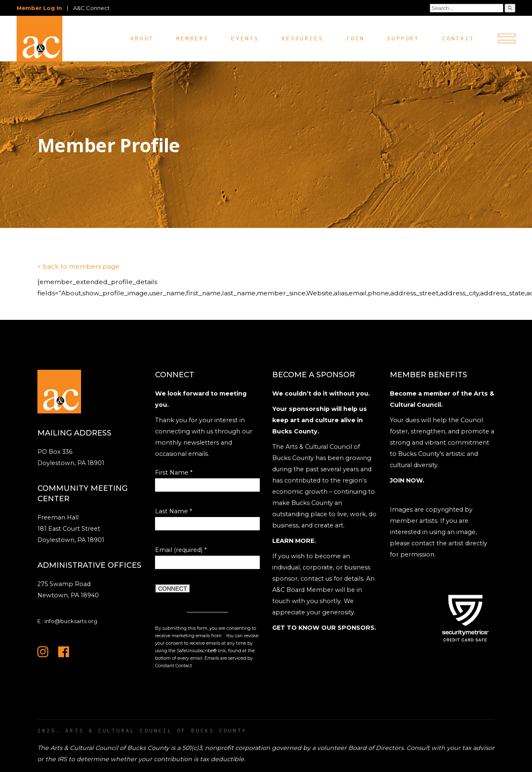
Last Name (174, 511)
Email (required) (181, 550)
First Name (174, 473)
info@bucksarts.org (71, 621)
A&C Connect (91, 8)
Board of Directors (376, 748)
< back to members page (78, 266)
